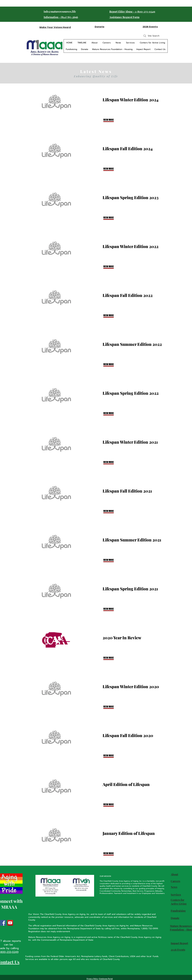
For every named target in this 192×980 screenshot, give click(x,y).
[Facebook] (3, 923)
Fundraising (178, 911)
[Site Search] (151, 36)
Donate (175, 918)
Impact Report (179, 943)
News (174, 887)
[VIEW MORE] (113, 120)
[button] (113, 853)
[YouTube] (10, 923)
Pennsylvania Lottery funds (94, 956)
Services (176, 895)
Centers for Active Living (179, 902)
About (174, 874)
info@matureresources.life (60, 12)
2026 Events (178, 950)
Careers (175, 881)
